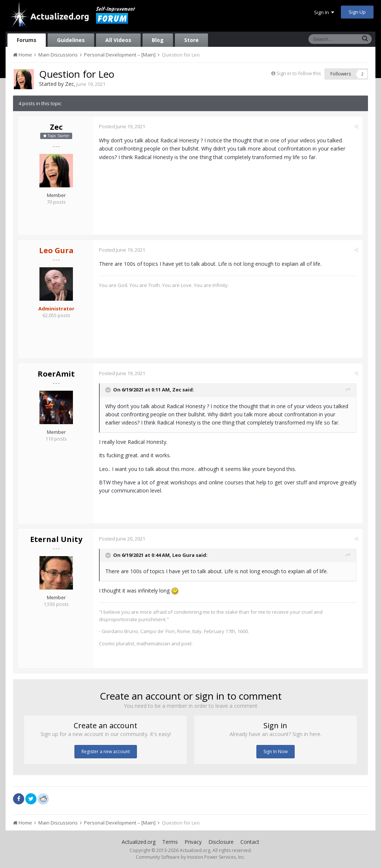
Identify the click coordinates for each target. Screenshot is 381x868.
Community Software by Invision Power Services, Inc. (190, 857)
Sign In (324, 12)
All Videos (118, 40)
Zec (70, 84)
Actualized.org (139, 842)
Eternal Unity (56, 539)
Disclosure (221, 842)
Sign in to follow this (299, 73)
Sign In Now (276, 751)
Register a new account (106, 751)
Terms (170, 842)
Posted (122, 126)
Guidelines (71, 40)
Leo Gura (183, 555)
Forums (27, 40)
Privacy (193, 842)
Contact (250, 842)
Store (191, 40)
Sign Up (357, 12)
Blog (158, 40)
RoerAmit (56, 374)
